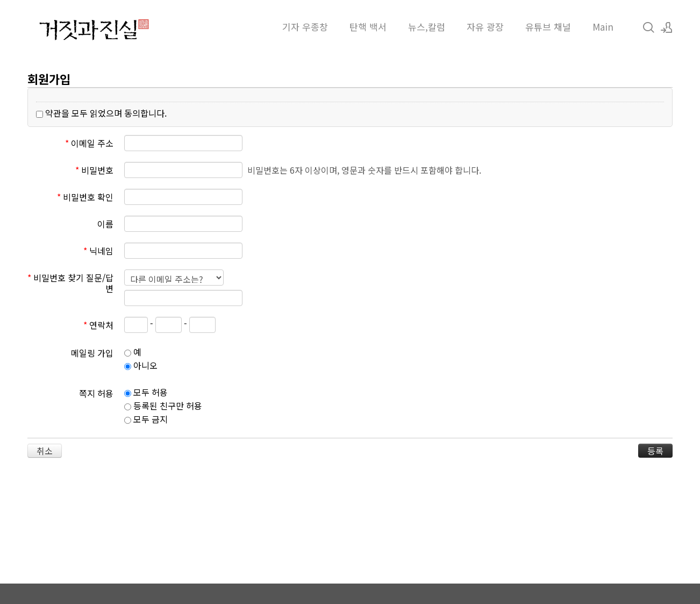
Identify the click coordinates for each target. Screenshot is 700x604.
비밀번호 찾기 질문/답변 (70, 282)
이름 (105, 223)
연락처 (98, 324)
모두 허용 (146, 392)
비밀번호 (94, 169)
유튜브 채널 (548, 27)
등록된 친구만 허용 (163, 406)
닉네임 (98, 250)
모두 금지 (146, 419)
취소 (45, 451)
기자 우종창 (305, 27)
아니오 (141, 365)
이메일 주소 (89, 143)
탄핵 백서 (368, 27)
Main (603, 27)
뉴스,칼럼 (427, 27)
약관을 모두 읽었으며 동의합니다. (101, 113)
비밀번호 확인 (85, 196)
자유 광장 (485, 27)
